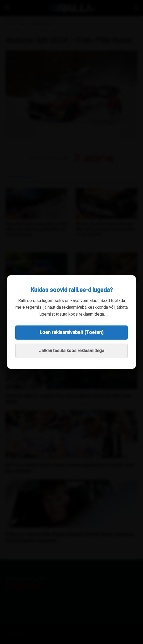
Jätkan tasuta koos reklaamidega (72, 351)
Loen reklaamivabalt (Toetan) (71, 332)
